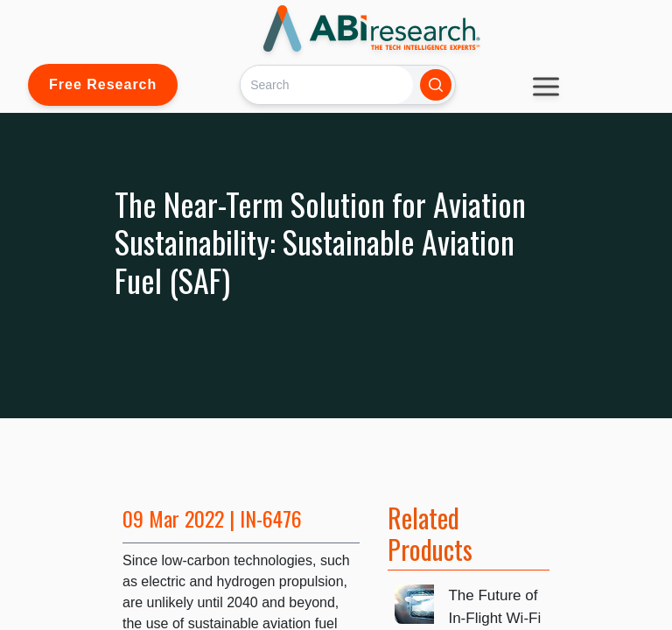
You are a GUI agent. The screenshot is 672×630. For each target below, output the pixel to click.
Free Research (103, 84)
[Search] (327, 84)
